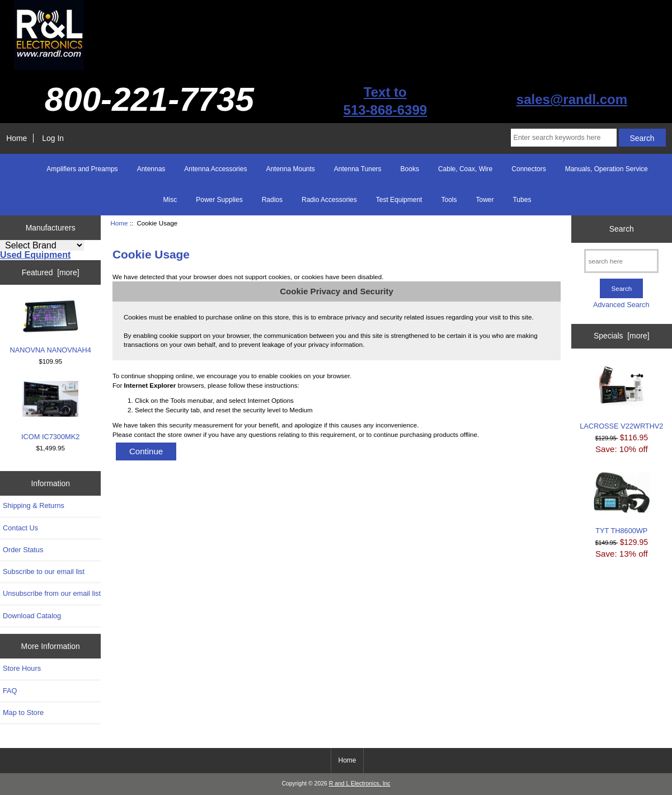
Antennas (151, 169)
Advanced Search (621, 305)
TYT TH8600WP (622, 503)
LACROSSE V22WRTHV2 (621, 397)
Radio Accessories (329, 200)
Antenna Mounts (290, 169)
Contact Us (20, 528)
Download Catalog (32, 616)
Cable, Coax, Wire (465, 169)
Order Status (23, 550)
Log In (53, 138)
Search (622, 229)
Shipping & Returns (34, 505)
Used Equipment (35, 255)
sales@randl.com (572, 99)
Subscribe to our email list (44, 571)
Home (17, 138)
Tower (485, 200)
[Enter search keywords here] (564, 138)
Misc (170, 200)
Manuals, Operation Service (607, 169)
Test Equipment (399, 200)
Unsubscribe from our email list (52, 593)
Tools (449, 200)
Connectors (528, 169)
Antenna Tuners (358, 169)
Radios (272, 200)
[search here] (621, 261)
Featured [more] (51, 272)
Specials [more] (622, 336)
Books (410, 169)
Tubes (522, 200)
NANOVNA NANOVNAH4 (51, 327)
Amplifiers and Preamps (82, 169)
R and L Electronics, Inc (360, 784)
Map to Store (23, 712)
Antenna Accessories (215, 169)
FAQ (10, 691)
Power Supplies (219, 200)
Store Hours (22, 668)
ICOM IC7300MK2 (50, 411)
